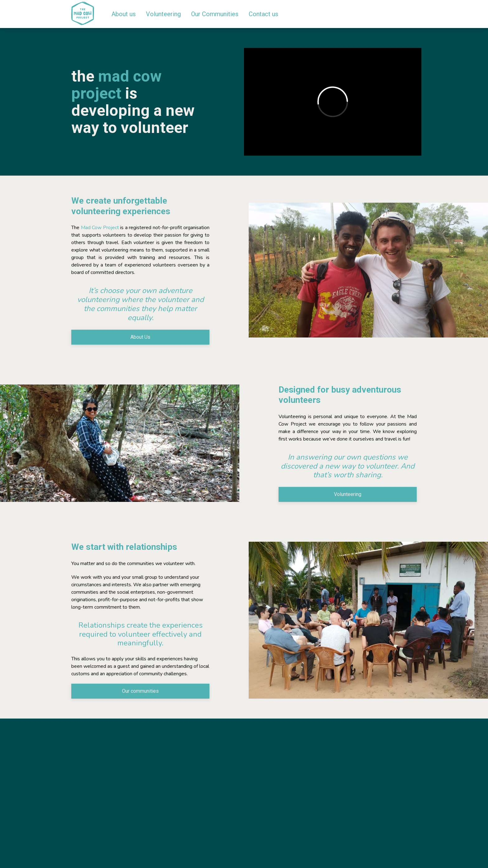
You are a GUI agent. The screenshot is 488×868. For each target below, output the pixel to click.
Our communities (140, 691)
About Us (140, 337)
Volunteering (348, 494)
